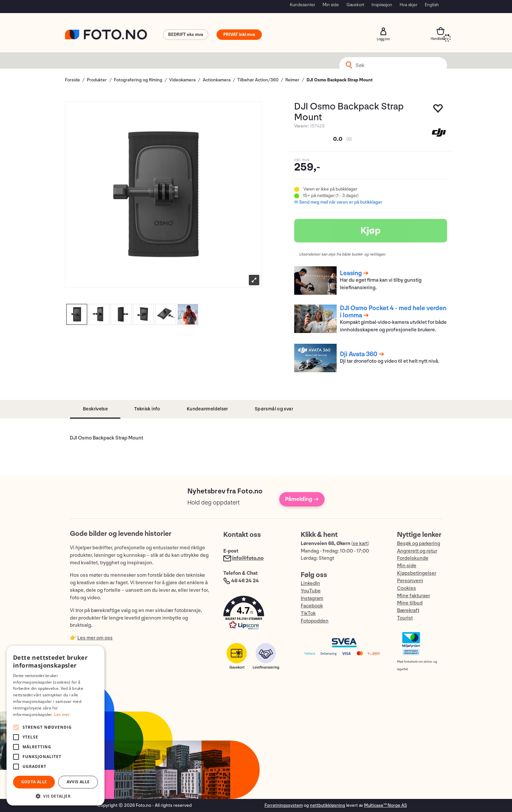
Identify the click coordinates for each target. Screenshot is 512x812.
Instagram (312, 598)
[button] (255, 614)
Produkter (97, 80)
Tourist (405, 618)
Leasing (351, 273)
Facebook (312, 606)
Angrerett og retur (417, 551)
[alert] (56, 726)
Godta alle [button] (34, 782)
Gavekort (355, 5)
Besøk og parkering (419, 544)
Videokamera (182, 80)
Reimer (292, 80)
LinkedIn (310, 583)
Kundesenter (303, 5)
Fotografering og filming (138, 80)
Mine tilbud (410, 603)
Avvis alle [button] (78, 782)
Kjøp (371, 231)
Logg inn (383, 31)
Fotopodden (315, 621)
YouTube (311, 591)
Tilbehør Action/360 (258, 80)
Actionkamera (217, 80)
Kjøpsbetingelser (417, 573)
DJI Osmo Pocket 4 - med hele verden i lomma (393, 312)
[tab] (95, 409)
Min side (331, 5)
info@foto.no (248, 558)
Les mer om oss (95, 638)
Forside (72, 80)
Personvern (410, 581)
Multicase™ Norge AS (385, 805)
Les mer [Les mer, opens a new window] (62, 714)
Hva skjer (408, 5)
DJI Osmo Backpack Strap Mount (340, 80)
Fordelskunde (413, 558)
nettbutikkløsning (328, 805)
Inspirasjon (382, 5)
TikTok (308, 613)
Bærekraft (408, 611)
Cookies (407, 588)
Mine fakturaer (414, 596)
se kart (360, 544)
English (432, 5)
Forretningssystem (284, 805)
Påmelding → (302, 499)
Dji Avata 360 (359, 354)
